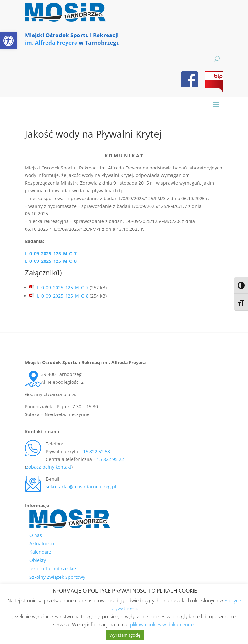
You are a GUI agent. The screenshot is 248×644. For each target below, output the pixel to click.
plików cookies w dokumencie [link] (162, 624)
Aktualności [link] (42, 543)
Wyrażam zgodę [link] (125, 635)
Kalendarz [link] (40, 552)
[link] (8, 41)
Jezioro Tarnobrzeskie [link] (53, 569)
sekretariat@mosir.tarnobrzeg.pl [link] (81, 487)
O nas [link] (36, 535)
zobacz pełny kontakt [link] (49, 467)
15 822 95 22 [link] (110, 459)
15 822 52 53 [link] (97, 451)
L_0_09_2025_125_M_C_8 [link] (51, 261)
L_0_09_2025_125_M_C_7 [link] (51, 254)
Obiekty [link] (38, 560)
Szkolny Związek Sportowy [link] (57, 577)
